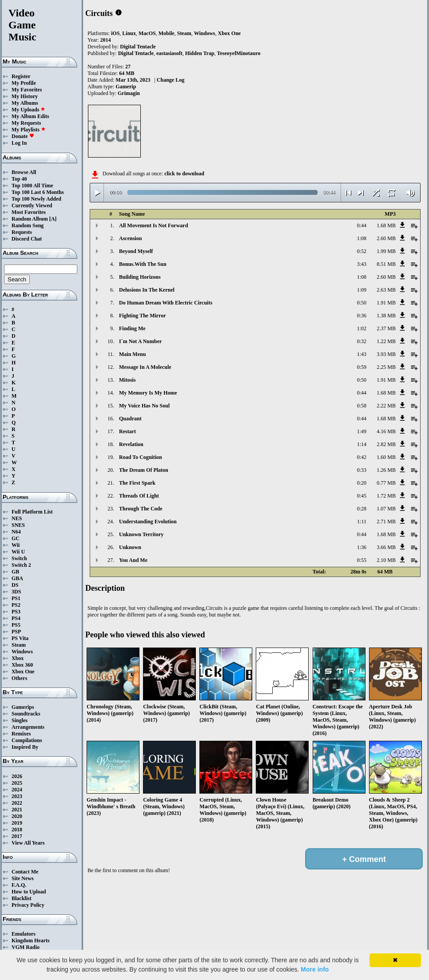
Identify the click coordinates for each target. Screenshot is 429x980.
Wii (16, 545)
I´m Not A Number (140, 341)
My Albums (25, 103)
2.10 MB (386, 560)
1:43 (362, 354)
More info (315, 969)
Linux (129, 33)
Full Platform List (32, 512)
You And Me (133, 560)
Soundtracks (26, 714)
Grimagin (129, 93)
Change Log (171, 80)
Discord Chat (27, 239)
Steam (19, 645)
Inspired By (25, 747)
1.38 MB (386, 316)
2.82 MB (386, 444)
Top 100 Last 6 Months (38, 192)
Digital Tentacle (138, 47)
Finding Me (132, 328)
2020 (17, 816)
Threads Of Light (139, 496)
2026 (17, 776)
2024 (17, 790)
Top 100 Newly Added (36, 199)
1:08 (362, 238)
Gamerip (126, 87)
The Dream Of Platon (144, 470)
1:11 (362, 522)
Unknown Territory (141, 534)
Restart (127, 431)
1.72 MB (386, 496)
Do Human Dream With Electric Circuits (166, 303)
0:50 (362, 303)
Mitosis (127, 380)
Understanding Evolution (148, 522)
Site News (23, 878)
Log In (19, 143)
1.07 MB (386, 509)
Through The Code (141, 509)
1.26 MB (386, 470)
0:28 (362, 509)
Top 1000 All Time (32, 186)
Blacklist (22, 898)
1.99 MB (386, 251)
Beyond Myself (136, 251)
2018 (17, 830)
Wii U (18, 552)
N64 (16, 532)
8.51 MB (386, 264)
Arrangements (28, 727)
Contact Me (25, 872)
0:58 (362, 406)
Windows (22, 652)
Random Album (30, 219)
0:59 (362, 367)
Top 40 (19, 179)
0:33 (362, 470)
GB (15, 572)
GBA (17, 578)
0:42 (362, 457)
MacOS (147, 33)
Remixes (21, 734)
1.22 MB (386, 341)
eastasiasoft (169, 53)
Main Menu (132, 354)
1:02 (362, 328)
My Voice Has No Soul (144, 406)
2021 (17, 810)
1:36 (362, 547)
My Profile (24, 83)
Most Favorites (29, 212)
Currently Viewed (32, 205)
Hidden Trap (200, 53)
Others (19, 678)
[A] (53, 219)
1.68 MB (386, 225)
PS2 (16, 605)
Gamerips (23, 707)
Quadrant (130, 419)
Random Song (28, 225)
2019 (17, 823)
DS (15, 585)
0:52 (362, 251)
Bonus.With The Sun (143, 264)
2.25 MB (386, 367)
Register (21, 76)
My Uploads (28, 110)
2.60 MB (386, 238)
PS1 (16, 598)
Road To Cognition (141, 457)
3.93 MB (386, 354)
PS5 (16, 625)
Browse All (24, 172)
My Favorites (27, 90)
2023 (17, 796)
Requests (22, 232)
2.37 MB (386, 328)
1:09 (362, 290)
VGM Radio (26, 947)
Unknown (130, 547)
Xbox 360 (22, 665)
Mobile (167, 33)
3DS (16, 592)
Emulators (24, 934)
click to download (184, 174)
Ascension (130, 238)
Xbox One (23, 672)
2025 (17, 783)
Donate (23, 136)
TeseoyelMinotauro (239, 53)
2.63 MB (386, 290)
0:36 (362, 316)
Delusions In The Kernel (147, 290)
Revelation (131, 444)
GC (16, 538)
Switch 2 (21, 565)
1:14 (362, 444)
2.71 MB (386, 522)
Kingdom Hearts (31, 940)
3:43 (362, 264)
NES (17, 518)
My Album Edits (30, 116)
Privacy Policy (28, 905)
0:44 (362, 225)
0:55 (362, 560)
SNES (18, 525)
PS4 (16, 618)
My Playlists (29, 130)
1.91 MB (386, 303)
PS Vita (20, 638)
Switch (19, 558)
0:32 (362, 341)
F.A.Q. (19, 885)
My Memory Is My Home (148, 393)
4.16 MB (386, 431)
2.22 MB (386, 406)
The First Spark (137, 483)
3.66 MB (386, 547)
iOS (115, 33)
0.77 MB (386, 483)
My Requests (26, 123)
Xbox (18, 658)
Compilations (27, 740)
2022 (17, 803)
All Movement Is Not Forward (153, 225)
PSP (16, 632)
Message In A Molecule (145, 367)
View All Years (28, 843)
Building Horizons (140, 277)
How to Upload (29, 892)
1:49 (362, 431)
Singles (20, 720)
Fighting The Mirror (143, 316)
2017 (17, 836)
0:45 (362, 496)
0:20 (362, 483)
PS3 (16, 612)
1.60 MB (386, 457)
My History (25, 96)
